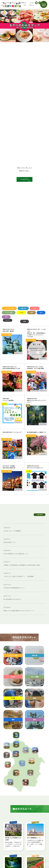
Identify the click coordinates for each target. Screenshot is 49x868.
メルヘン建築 (9, 313)
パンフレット (8, 4)
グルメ (35, 308)
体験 (32, 313)
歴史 (6, 317)
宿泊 (41, 313)
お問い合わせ (24, 4)
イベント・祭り (9, 308)
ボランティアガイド (16, 4)
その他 (21, 313)
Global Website (31, 4)
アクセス (2, 4)
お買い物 (23, 308)
